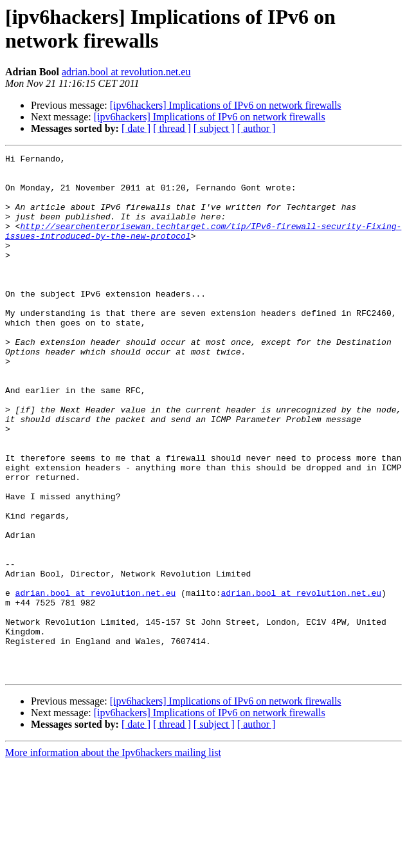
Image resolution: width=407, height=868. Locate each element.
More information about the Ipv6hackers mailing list (113, 857)
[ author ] (257, 128)
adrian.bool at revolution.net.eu (126, 72)
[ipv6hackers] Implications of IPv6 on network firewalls (226, 105)
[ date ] (136, 128)
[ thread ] (172, 128)
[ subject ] (214, 128)
